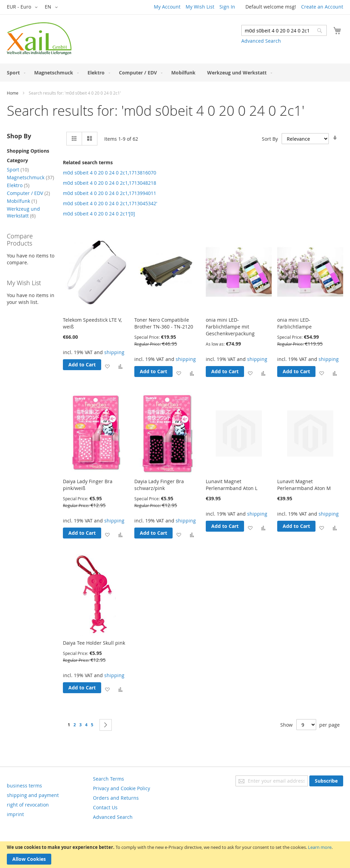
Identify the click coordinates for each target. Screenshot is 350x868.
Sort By (270, 139)
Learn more (320, 847)
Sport (18, 170)
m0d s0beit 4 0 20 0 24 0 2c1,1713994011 (110, 193)
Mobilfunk (22, 201)
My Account (167, 7)
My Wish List (200, 7)
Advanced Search (261, 41)
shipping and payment (33, 795)
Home (13, 93)
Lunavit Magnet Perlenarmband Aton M (304, 485)
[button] (23, 7)
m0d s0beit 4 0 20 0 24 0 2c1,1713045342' (110, 203)
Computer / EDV (28, 193)
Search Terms (109, 779)
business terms (24, 786)
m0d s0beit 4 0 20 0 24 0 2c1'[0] (99, 214)
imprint (15, 814)
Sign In (227, 7)
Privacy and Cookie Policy (122, 788)
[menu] (175, 73)
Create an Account (322, 7)
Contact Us (105, 807)
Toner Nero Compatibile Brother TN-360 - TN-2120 (164, 323)
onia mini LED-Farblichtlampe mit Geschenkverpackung (230, 327)
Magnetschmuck (30, 177)
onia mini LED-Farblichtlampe (294, 323)
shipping (114, 352)
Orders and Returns (116, 798)
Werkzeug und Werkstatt (23, 212)
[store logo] (39, 39)
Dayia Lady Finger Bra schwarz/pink (159, 485)
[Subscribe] (326, 781)
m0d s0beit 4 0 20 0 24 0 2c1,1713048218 (110, 183)
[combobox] (284, 30)
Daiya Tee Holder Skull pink (94, 643)
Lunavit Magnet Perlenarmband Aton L (232, 485)
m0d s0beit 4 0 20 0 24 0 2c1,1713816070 (110, 173)
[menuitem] (15, 73)
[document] (175, 855)
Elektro (18, 185)
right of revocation (28, 805)
